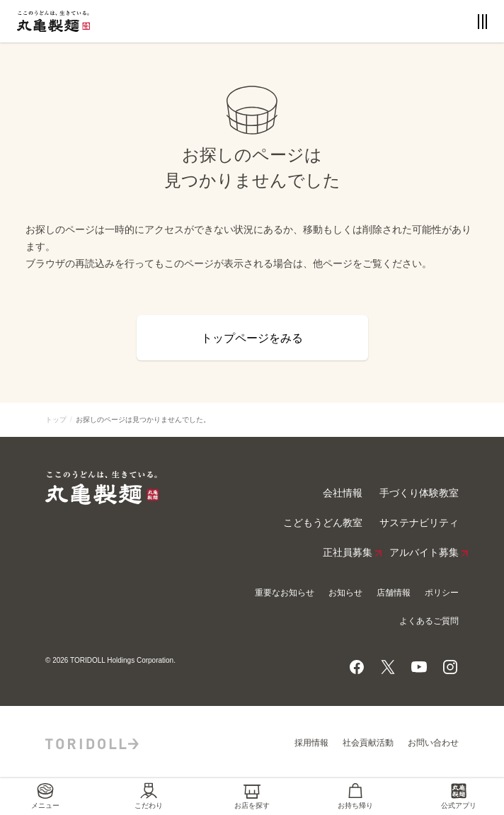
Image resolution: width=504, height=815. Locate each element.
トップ (56, 420)
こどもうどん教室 (323, 523)
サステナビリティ (419, 523)
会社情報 (343, 493)
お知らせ (345, 593)
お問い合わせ (433, 743)
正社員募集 (348, 553)
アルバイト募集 (424, 553)
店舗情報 (394, 593)
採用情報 (311, 743)
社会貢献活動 (368, 743)
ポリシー (442, 593)
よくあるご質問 (429, 621)
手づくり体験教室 (419, 493)
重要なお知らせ (285, 593)
